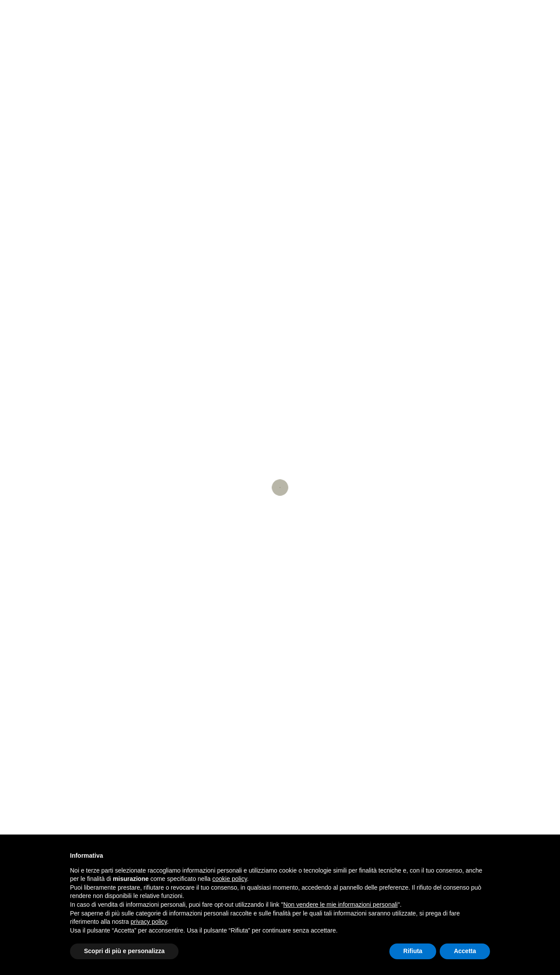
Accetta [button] (465, 951)
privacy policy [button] (149, 922)
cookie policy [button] (229, 879)
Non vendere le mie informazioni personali (340, 905)
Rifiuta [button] (413, 951)
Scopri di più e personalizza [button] (124, 951)
